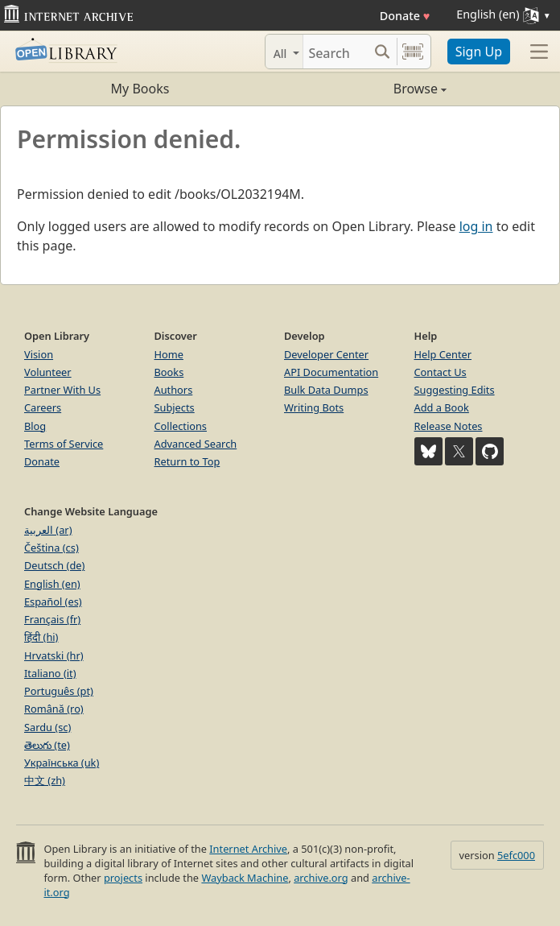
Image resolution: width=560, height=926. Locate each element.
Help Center (443, 354)
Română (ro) (54, 709)
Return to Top (187, 461)
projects (123, 878)
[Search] (336, 52)
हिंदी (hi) (41, 637)
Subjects (175, 407)
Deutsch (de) (54, 565)
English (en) (52, 584)
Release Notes (449, 426)
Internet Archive (248, 849)
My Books (140, 89)
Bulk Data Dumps (326, 390)
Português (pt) (59, 691)
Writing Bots (314, 407)
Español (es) (53, 601)
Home (169, 354)
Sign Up (479, 52)
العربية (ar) (48, 530)
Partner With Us (62, 390)
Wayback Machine (245, 878)
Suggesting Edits (455, 390)
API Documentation (331, 372)
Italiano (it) (50, 673)
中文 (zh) (45, 780)
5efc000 (516, 855)
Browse (363, 89)
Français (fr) (52, 619)
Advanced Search (196, 444)
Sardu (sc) (47, 727)
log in (476, 226)
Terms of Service (64, 444)
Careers (43, 407)
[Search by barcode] (413, 52)
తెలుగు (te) (47, 745)
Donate (405, 16)
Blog (35, 426)
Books (169, 372)
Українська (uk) (62, 763)
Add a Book (442, 407)
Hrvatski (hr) (54, 655)
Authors (174, 390)
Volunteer (48, 372)
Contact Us (441, 372)
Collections (181, 426)
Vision (39, 354)
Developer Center (326, 354)
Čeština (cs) (51, 548)
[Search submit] (383, 52)
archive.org (321, 878)
